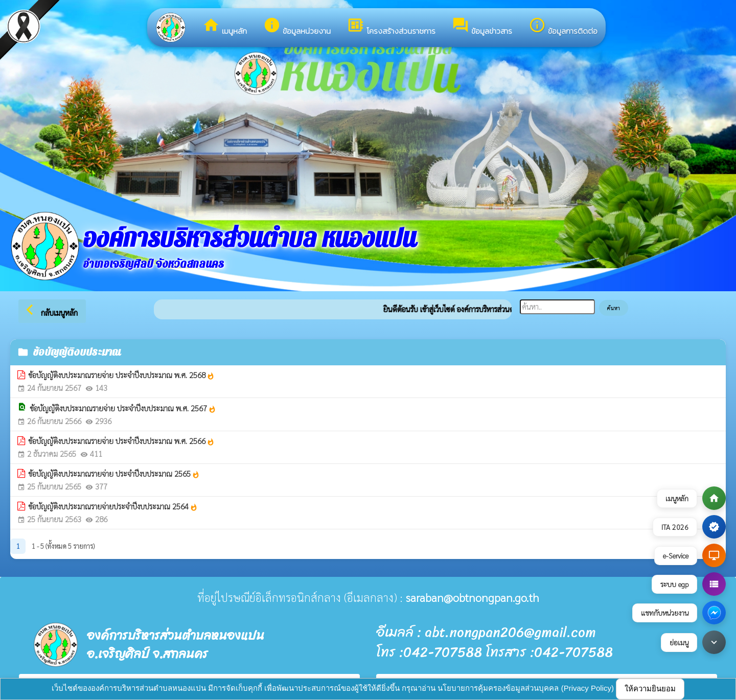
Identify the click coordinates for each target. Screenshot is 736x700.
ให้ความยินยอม (650, 689)
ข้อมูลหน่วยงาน (297, 27)
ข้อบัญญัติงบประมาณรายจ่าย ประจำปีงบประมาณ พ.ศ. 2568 (121, 375)
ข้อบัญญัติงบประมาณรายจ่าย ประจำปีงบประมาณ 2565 (114, 474)
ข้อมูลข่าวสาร (482, 27)
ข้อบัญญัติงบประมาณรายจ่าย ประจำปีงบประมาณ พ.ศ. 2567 (123, 408)
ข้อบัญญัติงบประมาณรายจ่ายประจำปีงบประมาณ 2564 (113, 506)
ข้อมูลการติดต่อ (563, 27)
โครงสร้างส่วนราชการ (391, 27)
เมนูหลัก (225, 27)
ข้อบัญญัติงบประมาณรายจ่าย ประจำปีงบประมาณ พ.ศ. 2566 (121, 441)
